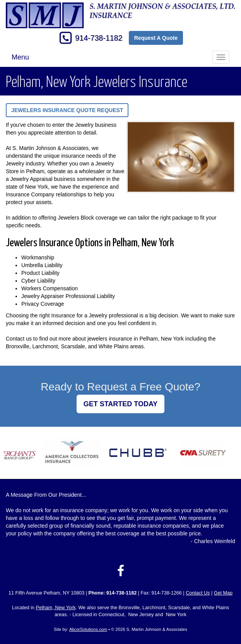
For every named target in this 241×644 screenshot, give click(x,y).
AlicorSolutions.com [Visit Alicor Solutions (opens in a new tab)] (88, 629)
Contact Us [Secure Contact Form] (198, 593)
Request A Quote (156, 38)
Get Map (223, 593)
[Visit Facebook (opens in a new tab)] (121, 571)
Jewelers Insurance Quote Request (67, 110)
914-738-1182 (99, 38)
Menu (20, 57)
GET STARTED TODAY (121, 404)
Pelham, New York (56, 608)
